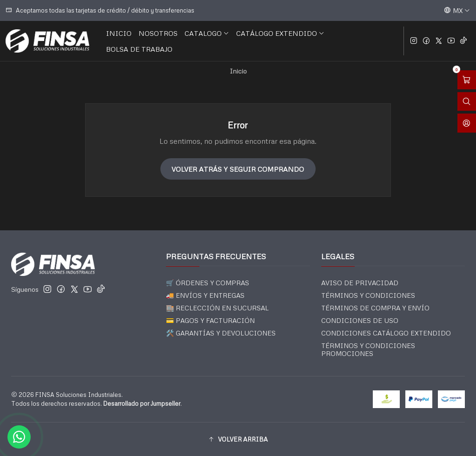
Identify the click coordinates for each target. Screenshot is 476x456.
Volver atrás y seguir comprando (238, 169)
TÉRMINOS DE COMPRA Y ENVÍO (375, 308)
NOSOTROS (158, 33)
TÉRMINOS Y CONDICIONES (368, 295)
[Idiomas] (457, 10)
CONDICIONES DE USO (360, 320)
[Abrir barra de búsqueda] (467, 102)
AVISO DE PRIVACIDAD (360, 283)
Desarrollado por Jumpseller (142, 403)
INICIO (119, 33)
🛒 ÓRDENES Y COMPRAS (208, 283)
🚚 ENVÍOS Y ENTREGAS (205, 295)
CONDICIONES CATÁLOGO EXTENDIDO (386, 333)
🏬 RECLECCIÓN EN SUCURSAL (217, 308)
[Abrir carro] (467, 80)
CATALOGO (207, 33)
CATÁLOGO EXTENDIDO (280, 33)
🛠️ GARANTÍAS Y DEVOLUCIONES (221, 333)
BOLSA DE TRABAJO (139, 49)
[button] (238, 439)
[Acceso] (467, 123)
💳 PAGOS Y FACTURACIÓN (210, 320)
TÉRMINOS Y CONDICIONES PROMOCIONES (368, 350)
